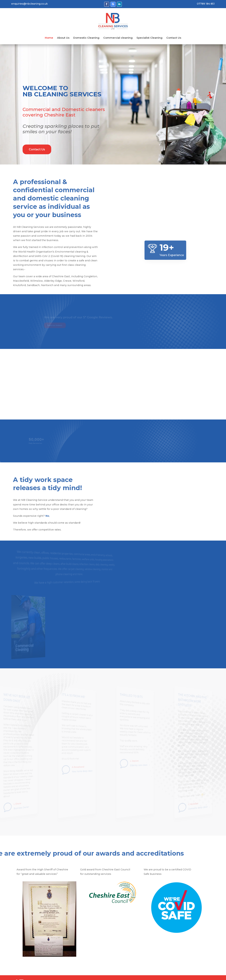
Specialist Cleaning (149, 38)
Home (49, 38)
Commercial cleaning (118, 38)
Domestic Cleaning (86, 38)
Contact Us (174, 38)
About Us (63, 38)
